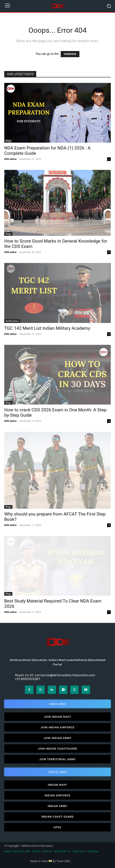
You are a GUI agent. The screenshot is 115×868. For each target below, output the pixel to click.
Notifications (12, 321)
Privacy (37, 851)
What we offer (22, 851)
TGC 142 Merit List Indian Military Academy (47, 328)
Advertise (93, 851)
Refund (47, 851)
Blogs (8, 141)
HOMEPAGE (70, 54)
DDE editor (11, 159)
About (8, 851)
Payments (79, 851)
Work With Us (62, 851)
